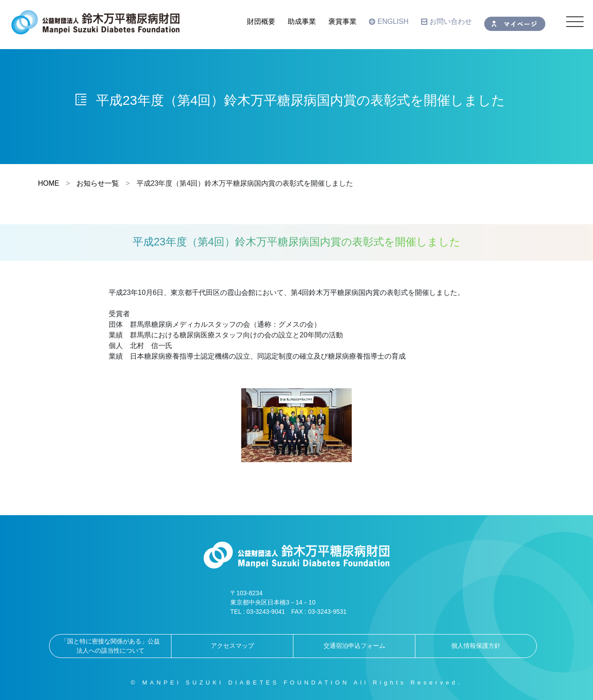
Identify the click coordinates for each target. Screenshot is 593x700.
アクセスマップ (232, 646)
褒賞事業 (342, 21)
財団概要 (261, 21)
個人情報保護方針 (476, 646)
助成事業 (302, 21)
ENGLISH (389, 21)
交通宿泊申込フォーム (354, 646)
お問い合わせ (447, 21)
